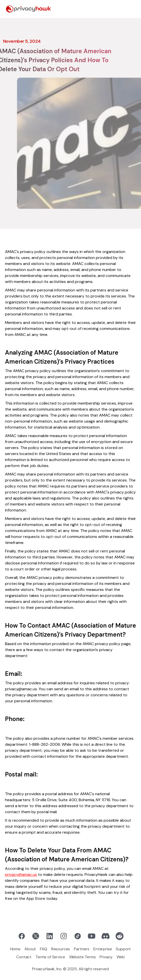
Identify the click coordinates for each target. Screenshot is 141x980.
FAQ (44, 949)
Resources (61, 949)
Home (15, 949)
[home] (28, 9)
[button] (131, 9)
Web (121, 957)
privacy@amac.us (21, 874)
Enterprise (103, 949)
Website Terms (82, 957)
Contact (24, 957)
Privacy (106, 957)
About (30, 949)
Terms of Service (50, 957)
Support (123, 949)
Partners (82, 949)
